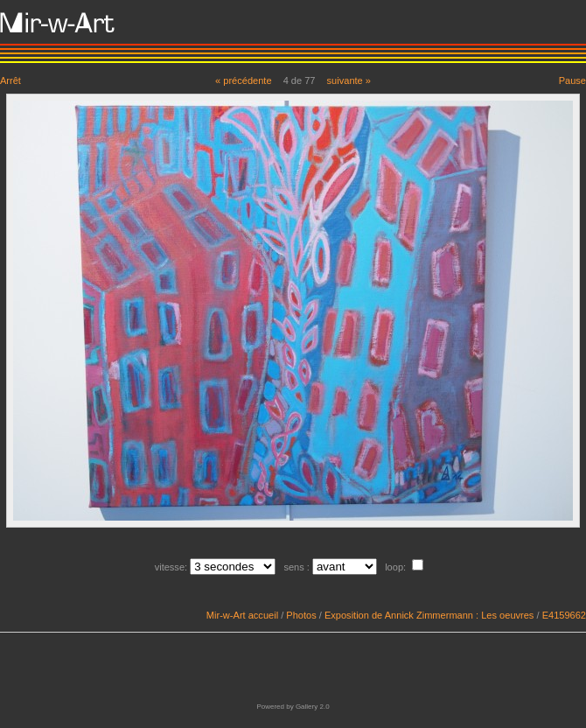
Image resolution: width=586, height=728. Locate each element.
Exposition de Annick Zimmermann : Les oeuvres (429, 615)
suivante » (349, 80)
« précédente (244, 80)
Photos (301, 615)
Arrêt (10, 80)
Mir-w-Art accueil (242, 615)
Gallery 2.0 (313, 707)
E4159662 (564, 615)
